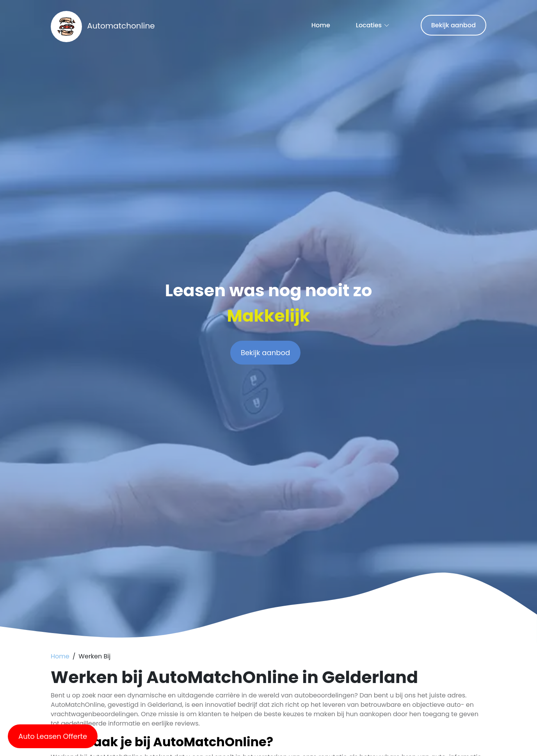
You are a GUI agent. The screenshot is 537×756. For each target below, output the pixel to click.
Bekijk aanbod (453, 25)
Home (321, 25)
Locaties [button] (369, 25)
